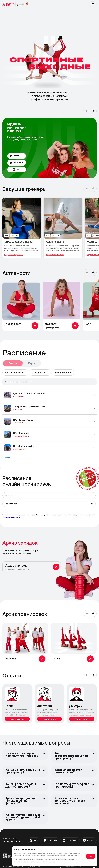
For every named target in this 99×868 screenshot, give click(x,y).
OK (91, 856)
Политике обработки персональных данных (64, 853)
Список (13, 363)
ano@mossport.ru (12, 841)
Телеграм (6, 517)
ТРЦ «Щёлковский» (23, 446)
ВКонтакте (16, 517)
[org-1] (9, 856)
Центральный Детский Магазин (30, 407)
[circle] (87, 478)
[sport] (9, 4)
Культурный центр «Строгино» (29, 393)
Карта (32, 363)
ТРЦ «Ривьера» (21, 433)
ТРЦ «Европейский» (24, 420)
